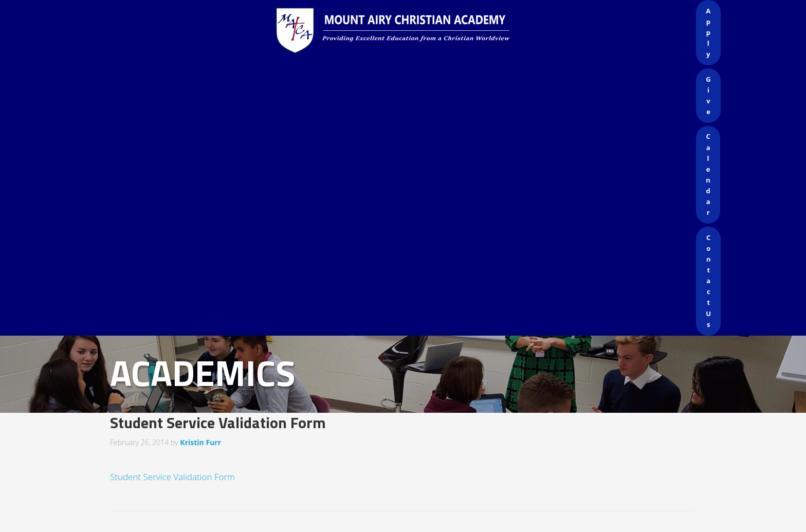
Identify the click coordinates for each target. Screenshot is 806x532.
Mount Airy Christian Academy (406, 31)
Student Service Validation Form (172, 477)
